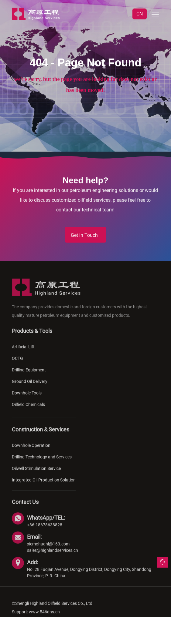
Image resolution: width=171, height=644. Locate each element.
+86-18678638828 (45, 530)
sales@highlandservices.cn (53, 555)
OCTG (17, 363)
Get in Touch (84, 236)
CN (140, 14)
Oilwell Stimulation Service (36, 473)
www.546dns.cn (44, 617)
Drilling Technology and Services (42, 462)
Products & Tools (32, 336)
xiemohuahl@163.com (48, 549)
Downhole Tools (27, 398)
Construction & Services (41, 434)
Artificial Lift (23, 352)
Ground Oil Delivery (30, 386)
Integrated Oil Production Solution (44, 485)
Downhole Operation (31, 450)
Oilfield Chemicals (28, 409)
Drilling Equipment (29, 375)
